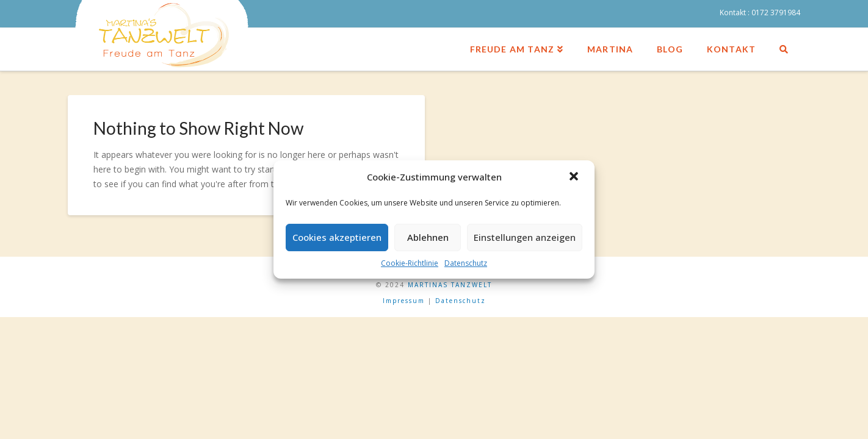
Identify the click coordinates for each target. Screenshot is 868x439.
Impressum (404, 301)
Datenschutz (466, 263)
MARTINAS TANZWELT (450, 285)
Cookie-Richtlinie (410, 263)
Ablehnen (428, 237)
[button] (575, 177)
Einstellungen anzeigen (525, 237)
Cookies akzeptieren (337, 237)
